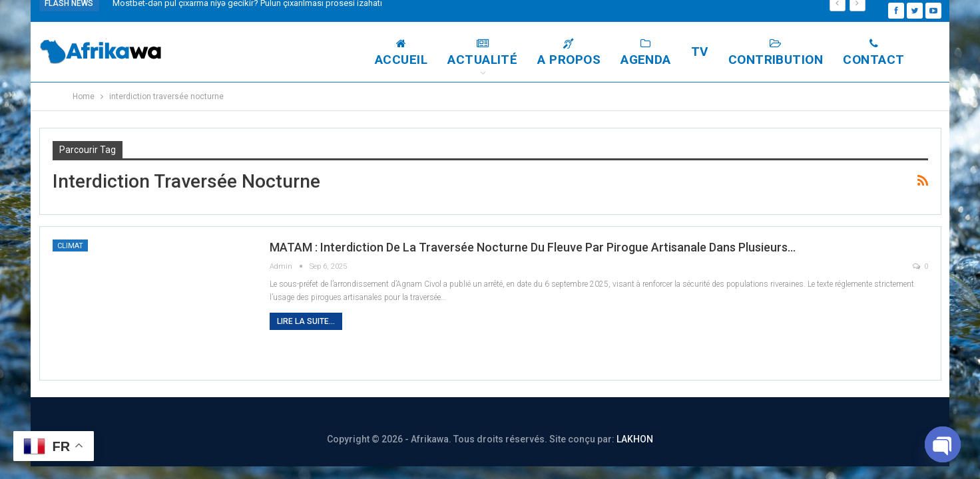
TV (700, 52)
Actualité (482, 53)
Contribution (776, 53)
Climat (70, 246)
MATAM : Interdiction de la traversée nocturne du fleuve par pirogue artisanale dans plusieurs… (533, 247)
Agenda (646, 53)
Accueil (401, 53)
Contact (873, 53)
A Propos (569, 53)
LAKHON (635, 439)
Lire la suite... (306, 321)
